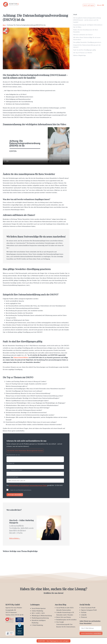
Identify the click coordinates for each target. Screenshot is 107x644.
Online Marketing (37, 611)
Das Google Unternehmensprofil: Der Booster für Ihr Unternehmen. (66, 624)
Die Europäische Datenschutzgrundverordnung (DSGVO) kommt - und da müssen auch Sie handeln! (87, 20)
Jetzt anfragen (89, 5)
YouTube (84, 612)
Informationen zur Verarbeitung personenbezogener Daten (28, 485)
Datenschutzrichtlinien (21, 357)
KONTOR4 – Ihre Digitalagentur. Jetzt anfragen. (53, 641)
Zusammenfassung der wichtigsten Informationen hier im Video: (88, 26)
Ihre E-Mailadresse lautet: (14, 470)
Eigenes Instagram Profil (89, 610)
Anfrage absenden (15, 495)
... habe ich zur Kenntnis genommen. (20, 490)
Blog (4, 25)
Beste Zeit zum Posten (64, 617)
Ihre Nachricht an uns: (13, 455)
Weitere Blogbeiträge (80, 55)
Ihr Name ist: (10, 463)
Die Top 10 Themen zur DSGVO (83, 53)
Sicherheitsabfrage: (12, 477)
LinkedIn (84, 615)
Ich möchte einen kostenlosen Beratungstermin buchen (25, 451)
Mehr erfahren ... (15, 538)
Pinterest (84, 617)
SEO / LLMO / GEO (38, 613)
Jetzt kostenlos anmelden (91, 633)
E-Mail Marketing (37, 625)
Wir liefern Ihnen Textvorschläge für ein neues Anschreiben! (87, 38)
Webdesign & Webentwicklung (42, 616)
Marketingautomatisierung (40, 618)
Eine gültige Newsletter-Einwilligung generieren (87, 42)
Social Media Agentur (39, 608)
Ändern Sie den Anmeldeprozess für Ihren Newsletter (86, 31)
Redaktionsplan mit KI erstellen (66, 620)
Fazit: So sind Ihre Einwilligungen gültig (85, 50)
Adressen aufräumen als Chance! (83, 35)
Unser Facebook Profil (88, 608)
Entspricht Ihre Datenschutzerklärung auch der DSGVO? (87, 46)
